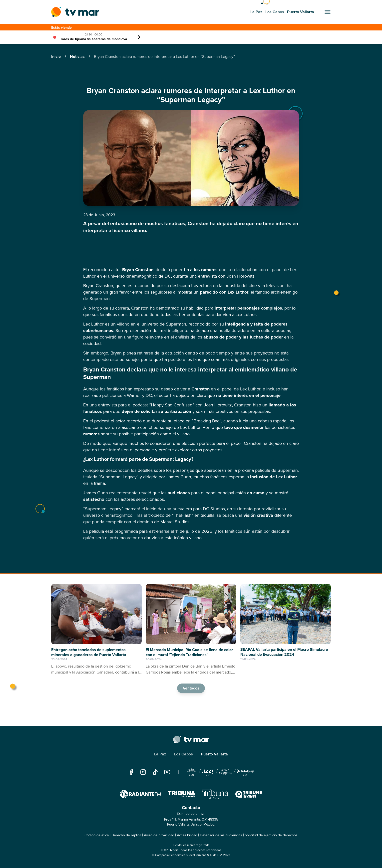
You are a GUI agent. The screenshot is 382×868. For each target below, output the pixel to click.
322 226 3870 (195, 814)
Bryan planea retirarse (132, 353)
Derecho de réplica (126, 835)
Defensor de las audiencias (221, 835)
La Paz (160, 754)
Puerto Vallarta (214, 754)
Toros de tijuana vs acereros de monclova (94, 39)
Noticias (78, 57)
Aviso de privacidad (159, 835)
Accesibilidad (187, 835)
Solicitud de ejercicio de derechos (271, 835)
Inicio (56, 57)
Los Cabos (184, 754)
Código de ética (97, 835)
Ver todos (191, 688)
